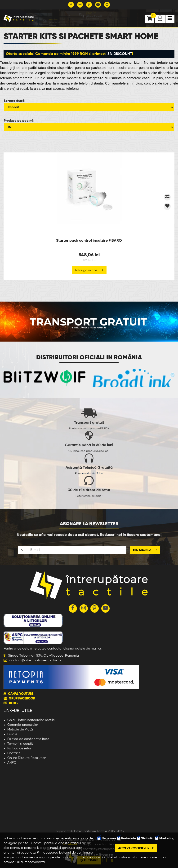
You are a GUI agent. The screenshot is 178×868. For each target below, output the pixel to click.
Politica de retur (19, 748)
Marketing (165, 838)
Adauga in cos (89, 270)
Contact (14, 753)
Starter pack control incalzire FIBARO (89, 241)
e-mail (85, 474)
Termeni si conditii (21, 744)
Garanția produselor (23, 725)
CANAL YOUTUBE (21, 694)
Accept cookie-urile (136, 848)
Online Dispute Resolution (27, 758)
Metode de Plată (20, 730)
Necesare (107, 838)
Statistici (146, 838)
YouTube (97, 474)
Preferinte (127, 838)
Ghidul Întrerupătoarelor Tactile (31, 720)
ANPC (12, 763)
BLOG (13, 703)
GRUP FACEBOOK (22, 699)
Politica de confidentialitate (28, 739)
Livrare (12, 734)
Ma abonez (145, 550)
